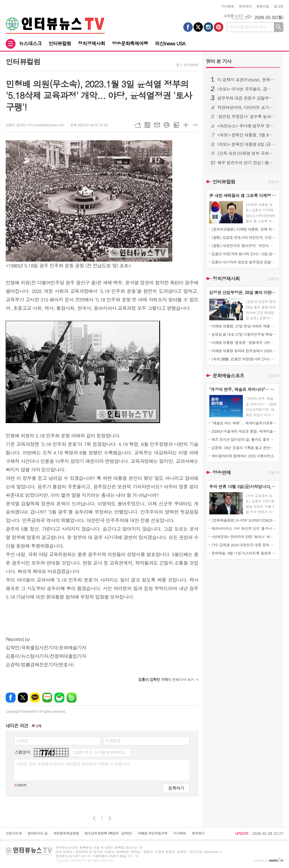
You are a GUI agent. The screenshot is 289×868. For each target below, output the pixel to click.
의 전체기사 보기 (166, 679)
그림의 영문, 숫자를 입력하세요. (99, 752)
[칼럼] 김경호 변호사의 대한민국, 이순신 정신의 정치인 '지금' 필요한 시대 (244, 237)
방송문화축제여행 (130, 43)
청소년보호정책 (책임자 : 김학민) (108, 833)
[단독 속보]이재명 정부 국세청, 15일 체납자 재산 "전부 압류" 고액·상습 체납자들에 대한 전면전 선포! (246, 153)
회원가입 (263, 6)
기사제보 (228, 6)
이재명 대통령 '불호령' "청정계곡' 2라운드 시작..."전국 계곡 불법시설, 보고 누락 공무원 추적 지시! (244, 342)
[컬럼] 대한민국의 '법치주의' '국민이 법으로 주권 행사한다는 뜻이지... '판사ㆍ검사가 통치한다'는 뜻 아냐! (244, 246)
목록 (147, 125)
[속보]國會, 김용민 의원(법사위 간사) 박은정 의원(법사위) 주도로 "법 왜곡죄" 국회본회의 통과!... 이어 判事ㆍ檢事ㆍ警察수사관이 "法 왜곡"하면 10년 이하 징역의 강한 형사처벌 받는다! (244, 359)
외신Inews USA (170, 43)
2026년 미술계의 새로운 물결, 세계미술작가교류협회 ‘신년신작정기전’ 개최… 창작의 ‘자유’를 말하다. (244, 431)
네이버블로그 (47, 698)
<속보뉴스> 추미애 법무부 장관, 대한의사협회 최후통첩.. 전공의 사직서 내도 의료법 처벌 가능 (246, 126)
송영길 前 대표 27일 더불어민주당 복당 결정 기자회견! (244, 334)
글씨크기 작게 (195, 125)
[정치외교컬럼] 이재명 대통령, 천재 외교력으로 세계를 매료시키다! (244, 229)
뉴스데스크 (30, 43)
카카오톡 (35, 698)
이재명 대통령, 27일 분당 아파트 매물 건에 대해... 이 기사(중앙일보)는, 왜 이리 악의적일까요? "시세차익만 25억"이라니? (244, 326)
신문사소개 (14, 833)
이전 (94, 818)
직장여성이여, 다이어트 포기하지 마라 (246, 107)
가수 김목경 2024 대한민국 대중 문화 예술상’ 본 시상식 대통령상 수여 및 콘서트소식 (244, 545)
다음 (110, 818)
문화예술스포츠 (228, 375)
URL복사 (138, 125)
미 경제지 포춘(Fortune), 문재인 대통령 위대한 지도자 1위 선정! (246, 80)
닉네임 (22, 740)
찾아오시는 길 (38, 833)
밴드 (72, 698)
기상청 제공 (238, 19)
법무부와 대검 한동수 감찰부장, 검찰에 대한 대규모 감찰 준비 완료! (246, 98)
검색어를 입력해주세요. (248, 27)
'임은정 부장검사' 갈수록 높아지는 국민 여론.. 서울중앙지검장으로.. (246, 116)
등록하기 (176, 788)
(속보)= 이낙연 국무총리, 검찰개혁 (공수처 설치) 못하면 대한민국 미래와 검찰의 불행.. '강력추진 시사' (246, 89)
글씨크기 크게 (186, 125)
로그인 (279, 6)
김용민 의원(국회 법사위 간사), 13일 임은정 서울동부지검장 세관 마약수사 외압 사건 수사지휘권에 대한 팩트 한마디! (244, 254)
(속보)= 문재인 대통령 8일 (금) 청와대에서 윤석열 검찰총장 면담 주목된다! (246, 144)
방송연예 (222, 473)
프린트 (167, 125)
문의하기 (245, 6)
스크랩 (176, 125)
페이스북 (11, 698)
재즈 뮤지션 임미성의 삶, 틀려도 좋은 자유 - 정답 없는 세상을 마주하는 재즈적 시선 (244, 439)
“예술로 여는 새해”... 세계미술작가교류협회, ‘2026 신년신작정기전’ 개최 (244, 423)
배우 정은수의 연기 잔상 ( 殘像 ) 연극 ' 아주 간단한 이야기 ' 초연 (246, 163)
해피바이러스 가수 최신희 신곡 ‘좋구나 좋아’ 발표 (244, 528)
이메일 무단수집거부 (153, 833)
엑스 (23, 698)
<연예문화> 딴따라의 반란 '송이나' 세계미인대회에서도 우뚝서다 (244, 537)
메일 (157, 125)
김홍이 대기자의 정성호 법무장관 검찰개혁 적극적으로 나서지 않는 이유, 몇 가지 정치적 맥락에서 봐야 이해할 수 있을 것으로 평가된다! (244, 262)
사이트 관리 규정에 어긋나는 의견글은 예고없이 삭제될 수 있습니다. (74, 764)
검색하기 (279, 27)
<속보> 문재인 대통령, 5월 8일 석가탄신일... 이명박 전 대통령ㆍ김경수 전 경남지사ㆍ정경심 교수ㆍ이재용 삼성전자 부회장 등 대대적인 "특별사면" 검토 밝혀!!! (246, 135)
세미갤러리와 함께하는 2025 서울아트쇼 (243, 456)
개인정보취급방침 (66, 833)
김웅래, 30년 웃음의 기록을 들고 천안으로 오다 (244, 448)
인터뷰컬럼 (60, 43)
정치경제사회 (92, 43)
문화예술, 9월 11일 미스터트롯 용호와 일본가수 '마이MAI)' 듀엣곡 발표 (244, 553)
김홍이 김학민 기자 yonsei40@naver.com (35, 125)
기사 (219, 61)
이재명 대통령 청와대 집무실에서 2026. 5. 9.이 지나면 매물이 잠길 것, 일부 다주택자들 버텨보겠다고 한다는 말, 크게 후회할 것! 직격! (244, 351)
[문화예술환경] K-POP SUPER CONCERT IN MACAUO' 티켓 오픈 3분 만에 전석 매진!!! (244, 520)
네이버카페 (59, 698)
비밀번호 (113, 740)
